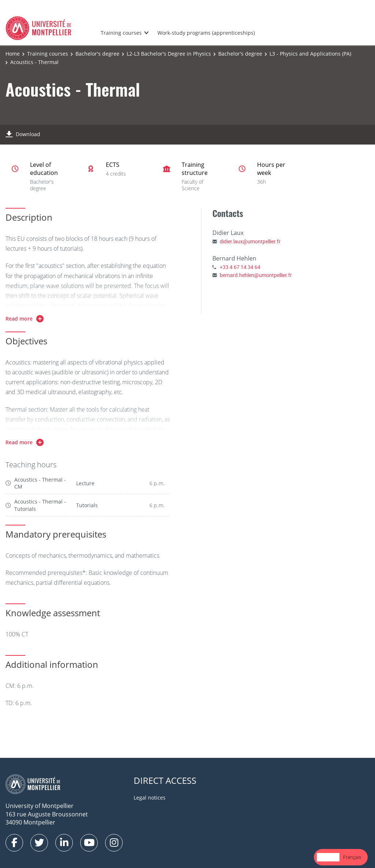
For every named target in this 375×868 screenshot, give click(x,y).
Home (13, 54)
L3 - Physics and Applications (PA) (310, 54)
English (328, 857)
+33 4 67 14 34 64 (240, 267)
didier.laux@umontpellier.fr (250, 241)
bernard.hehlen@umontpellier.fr (256, 275)
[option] (352, 857)
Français (352, 857)
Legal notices (150, 798)
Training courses (121, 33)
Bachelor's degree (97, 54)
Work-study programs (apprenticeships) (206, 33)
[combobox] (328, 857)
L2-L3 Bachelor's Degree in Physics (169, 54)
